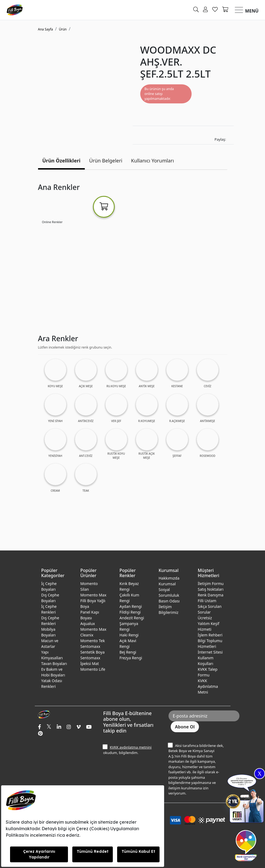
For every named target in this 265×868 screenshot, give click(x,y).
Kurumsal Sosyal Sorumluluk (169, 590)
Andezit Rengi (132, 618)
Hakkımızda (169, 578)
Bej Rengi (128, 652)
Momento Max (93, 595)
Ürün (63, 29)
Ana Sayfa (46, 29)
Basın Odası (169, 601)
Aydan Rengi (131, 606)
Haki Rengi (129, 635)
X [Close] (260, 774)
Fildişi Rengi (130, 612)
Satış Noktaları (211, 589)
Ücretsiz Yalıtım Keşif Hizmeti (209, 624)
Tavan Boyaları (54, 664)
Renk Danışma (211, 595)
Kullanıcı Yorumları (152, 161)
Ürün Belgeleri (106, 161)
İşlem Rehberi (210, 635)
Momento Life (93, 669)
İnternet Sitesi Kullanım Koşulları (210, 658)
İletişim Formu (211, 584)
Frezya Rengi (131, 658)
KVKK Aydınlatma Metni (208, 686)
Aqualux (88, 624)
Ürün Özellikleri (61, 161)
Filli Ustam (207, 601)
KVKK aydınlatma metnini (131, 747)
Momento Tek (93, 641)
